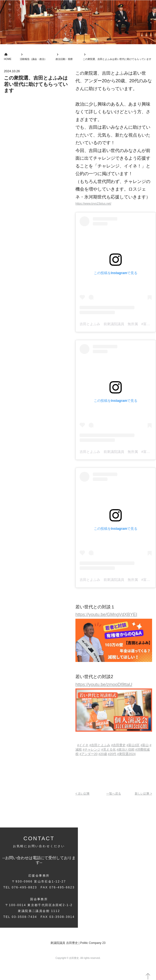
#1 (133, 745)
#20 (89, 754)
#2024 (126, 754)
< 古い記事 (83, 794)
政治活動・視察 (61, 59)
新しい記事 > (143, 794)
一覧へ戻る (114, 794)
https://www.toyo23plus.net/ (95, 203)
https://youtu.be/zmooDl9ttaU (104, 685)
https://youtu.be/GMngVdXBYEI (106, 615)
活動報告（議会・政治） (33, 59)
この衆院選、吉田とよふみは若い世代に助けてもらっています (114, 59)
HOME (8, 59)
